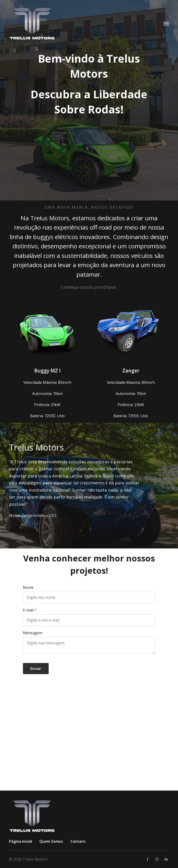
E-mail (28, 610)
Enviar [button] (36, 669)
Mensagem (33, 633)
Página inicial (21, 841)
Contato (78, 841)
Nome (28, 587)
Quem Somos (51, 841)
